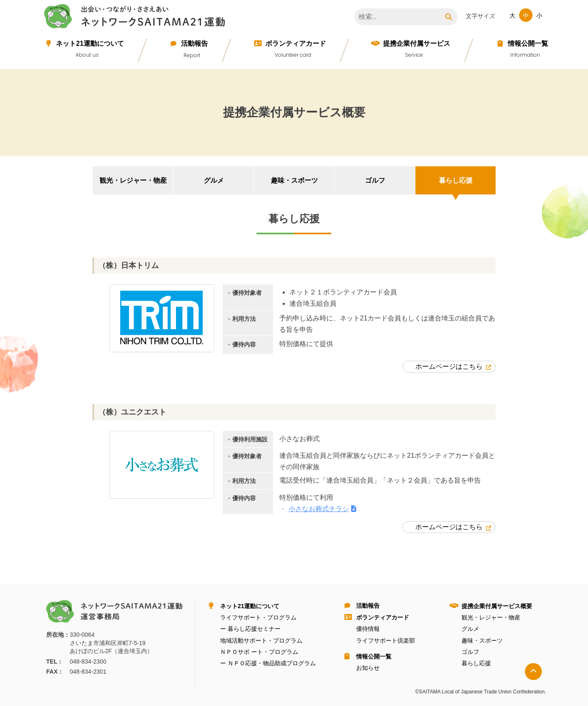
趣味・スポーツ (294, 180)
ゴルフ (375, 180)
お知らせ (368, 668)
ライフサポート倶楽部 (386, 640)
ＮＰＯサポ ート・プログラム (259, 652)
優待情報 (368, 629)
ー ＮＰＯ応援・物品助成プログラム (268, 663)
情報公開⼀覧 (528, 43)
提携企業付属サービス (417, 43)
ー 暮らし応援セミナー (250, 629)
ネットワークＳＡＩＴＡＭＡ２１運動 (136, 18)
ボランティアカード (296, 43)
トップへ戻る (533, 672)
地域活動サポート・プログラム (261, 640)
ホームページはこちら (449, 366)
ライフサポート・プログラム (258, 617)
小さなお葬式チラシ (319, 509)
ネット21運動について (90, 43)
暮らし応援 (456, 180)
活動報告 (194, 43)
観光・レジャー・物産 (133, 180)
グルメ (214, 180)
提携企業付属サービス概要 (497, 606)
